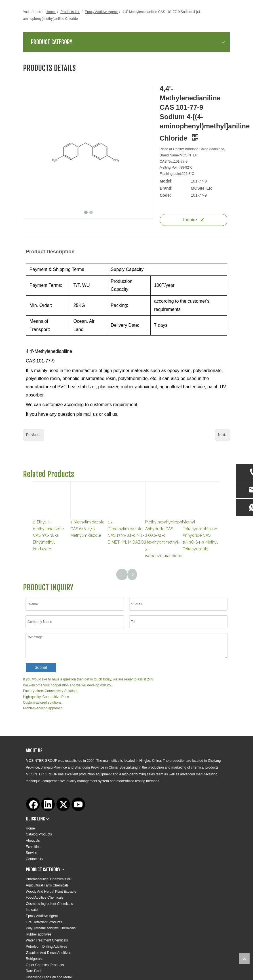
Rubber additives (39, 934)
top (244, 959)
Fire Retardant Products (44, 922)
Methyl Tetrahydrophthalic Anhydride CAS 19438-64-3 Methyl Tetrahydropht (200, 535)
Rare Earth (34, 971)
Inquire (194, 220)
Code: (165, 195)
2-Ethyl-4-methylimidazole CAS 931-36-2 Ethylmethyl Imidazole (48, 535)
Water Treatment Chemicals (47, 940)
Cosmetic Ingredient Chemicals (49, 904)
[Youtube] (78, 804)
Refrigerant (34, 959)
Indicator (32, 910)
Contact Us (34, 859)
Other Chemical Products (45, 965)
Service (31, 853)
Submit (41, 667)
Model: (166, 181)
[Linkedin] (48, 804)
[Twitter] (63, 804)
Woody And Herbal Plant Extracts (51, 892)
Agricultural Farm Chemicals (47, 885)
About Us (33, 841)
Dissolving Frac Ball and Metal (49, 977)
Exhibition (33, 847)
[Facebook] (33, 804)
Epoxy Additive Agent (42, 916)
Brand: (166, 188)
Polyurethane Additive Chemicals (51, 928)
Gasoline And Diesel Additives (48, 953)
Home (30, 828)
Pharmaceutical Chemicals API (49, 879)
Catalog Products (39, 834)
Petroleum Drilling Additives (47, 947)
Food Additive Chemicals (45, 898)
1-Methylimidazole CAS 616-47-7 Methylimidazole (87, 529)
